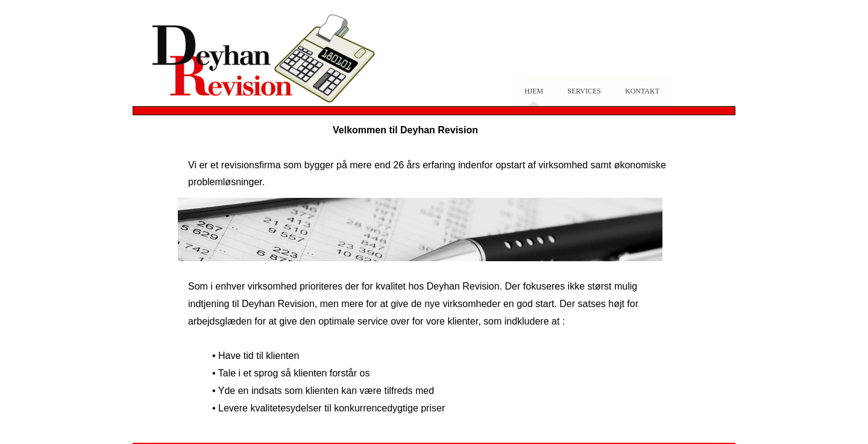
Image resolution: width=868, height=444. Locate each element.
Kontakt (642, 91)
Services (584, 91)
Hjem (534, 91)
